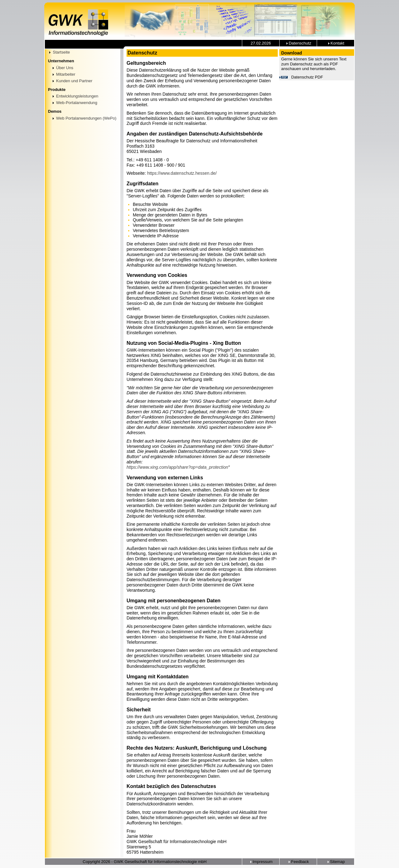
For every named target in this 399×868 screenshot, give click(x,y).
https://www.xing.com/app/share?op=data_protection (177, 467)
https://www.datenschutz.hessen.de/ (182, 173)
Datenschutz (298, 43)
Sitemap (336, 862)
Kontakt (336, 43)
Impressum (261, 862)
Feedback (298, 862)
